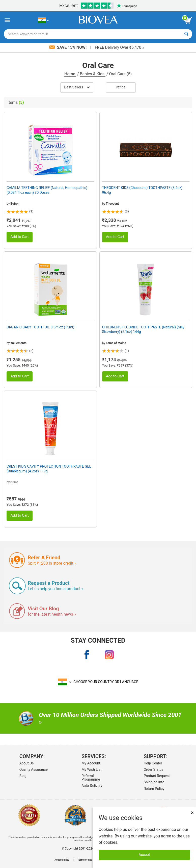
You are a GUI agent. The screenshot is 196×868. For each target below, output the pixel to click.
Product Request (157, 776)
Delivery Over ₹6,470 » (119, 47)
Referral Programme (91, 778)
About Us (27, 763)
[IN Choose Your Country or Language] (44, 20)
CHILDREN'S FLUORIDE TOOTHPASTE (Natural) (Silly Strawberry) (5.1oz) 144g (143, 329)
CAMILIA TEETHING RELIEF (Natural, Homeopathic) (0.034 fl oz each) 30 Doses (47, 190)
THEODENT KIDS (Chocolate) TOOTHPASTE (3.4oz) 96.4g (142, 190)
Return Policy (154, 789)
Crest (14, 482)
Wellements (18, 343)
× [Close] (192, 813)
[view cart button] (188, 20)
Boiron (15, 204)
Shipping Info (154, 782)
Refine (121, 87)
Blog (23, 776)
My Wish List (91, 769)
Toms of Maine (116, 343)
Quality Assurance (34, 769)
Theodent (112, 204)
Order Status (154, 769)
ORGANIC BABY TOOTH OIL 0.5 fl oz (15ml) (40, 327)
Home (70, 74)
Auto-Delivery (92, 786)
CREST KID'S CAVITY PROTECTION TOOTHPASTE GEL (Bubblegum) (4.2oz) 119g (49, 469)
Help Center (153, 763)
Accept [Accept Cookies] (144, 855)
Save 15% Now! (68, 47)
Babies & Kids (93, 74)
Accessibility (62, 860)
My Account (91, 763)
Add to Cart (20, 237)
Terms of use (85, 860)
